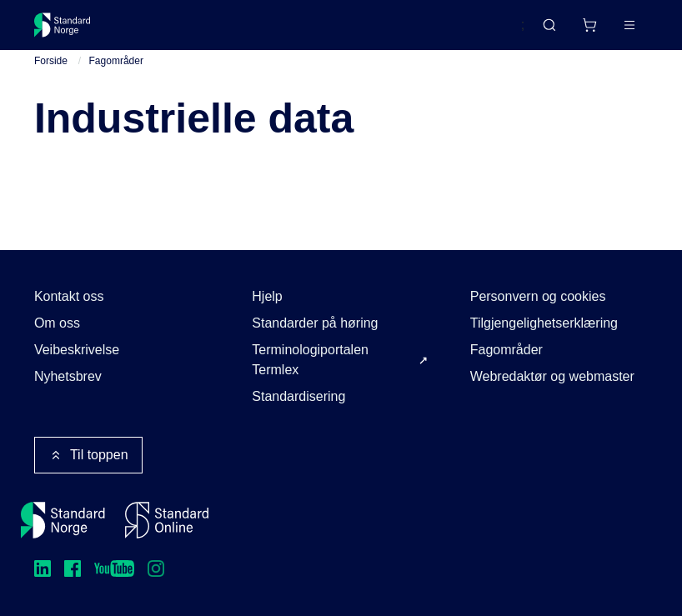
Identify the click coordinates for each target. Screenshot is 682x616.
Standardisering (298, 396)
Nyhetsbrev (68, 376)
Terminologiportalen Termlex (310, 360)
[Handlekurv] (589, 25)
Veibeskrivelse (77, 350)
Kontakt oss (69, 296)
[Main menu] (629, 25)
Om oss (57, 323)
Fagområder (116, 61)
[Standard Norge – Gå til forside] (63, 25)
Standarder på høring (315, 323)
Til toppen (88, 455)
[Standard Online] (167, 520)
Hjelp (267, 296)
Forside (51, 61)
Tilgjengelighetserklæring (544, 323)
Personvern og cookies (538, 296)
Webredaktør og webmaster (552, 376)
